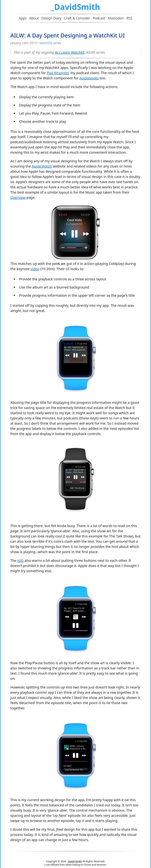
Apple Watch (42, 166)
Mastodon (116, 18)
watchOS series (50, 43)
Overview (18, 197)
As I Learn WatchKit (70, 52)
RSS (129, 18)
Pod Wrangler (58, 73)
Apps (23, 18)
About (34, 18)
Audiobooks (89, 78)
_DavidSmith (75, 7)
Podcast (99, 18)
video (35, 269)
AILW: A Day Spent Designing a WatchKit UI (68, 35)
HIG (20, 560)
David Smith (75, 861)
